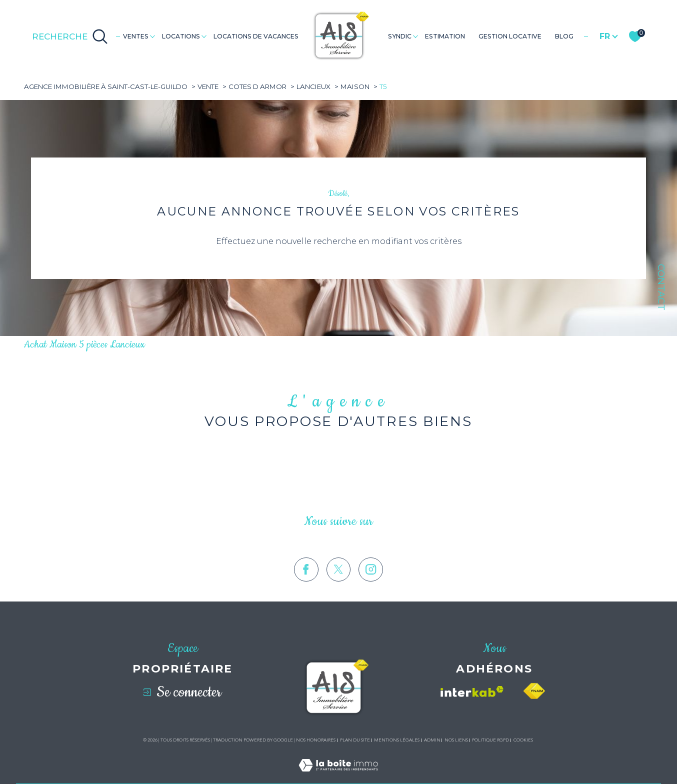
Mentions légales (397, 740)
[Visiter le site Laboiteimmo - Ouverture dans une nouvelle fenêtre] (338, 777)
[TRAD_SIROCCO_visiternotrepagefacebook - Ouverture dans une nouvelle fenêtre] (306, 585)
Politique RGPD (490, 740)
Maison (355, 86)
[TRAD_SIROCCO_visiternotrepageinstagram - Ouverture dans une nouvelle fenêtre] (371, 585)
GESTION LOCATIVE (510, 36)
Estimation (445, 36)
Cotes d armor (257, 86)
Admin (432, 740)
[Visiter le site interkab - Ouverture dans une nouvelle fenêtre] (472, 691)
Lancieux (313, 86)
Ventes (136, 36)
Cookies (523, 740)
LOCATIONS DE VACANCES (256, 36)
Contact (661, 287)
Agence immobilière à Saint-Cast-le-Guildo (106, 86)
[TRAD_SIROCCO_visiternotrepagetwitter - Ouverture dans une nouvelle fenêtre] (339, 585)
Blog (564, 36)
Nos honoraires (316, 740)
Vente (208, 86)
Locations (181, 36)
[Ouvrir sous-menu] (152, 36)
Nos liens (456, 740)
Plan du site (355, 740)
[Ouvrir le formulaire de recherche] (70, 36)
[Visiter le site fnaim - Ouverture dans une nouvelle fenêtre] (534, 691)
